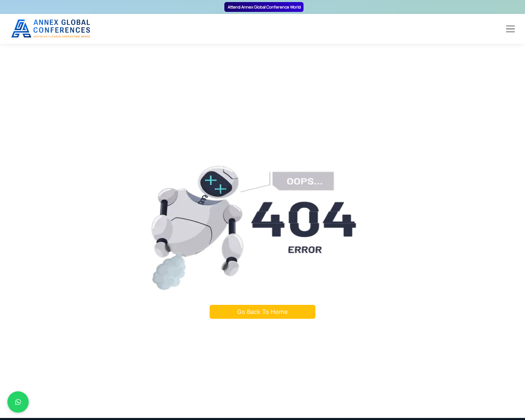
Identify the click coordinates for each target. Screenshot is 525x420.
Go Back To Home (262, 312)
